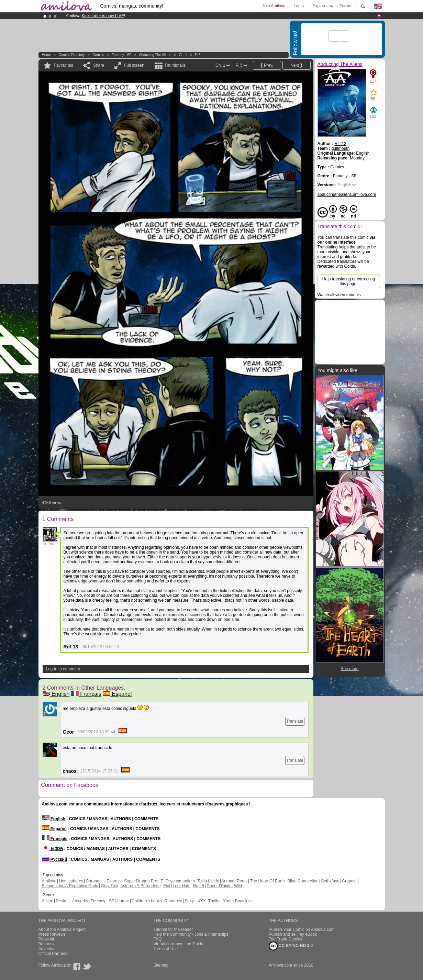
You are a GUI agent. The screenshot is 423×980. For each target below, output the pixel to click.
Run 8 (199, 886)
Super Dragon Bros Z (143, 881)
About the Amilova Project (62, 929)
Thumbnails (175, 65)
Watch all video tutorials (339, 295)
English (56, 694)
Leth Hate (181, 886)
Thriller (215, 901)
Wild (238, 886)
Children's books (147, 901)
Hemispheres (71, 881)
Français (86, 694)
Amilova (49, 881)
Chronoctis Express (104, 881)
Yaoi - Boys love (238, 901)
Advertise (47, 949)
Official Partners (53, 954)
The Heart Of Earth (267, 881)
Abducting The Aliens (155, 55)
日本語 (52, 849)
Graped (349, 881)
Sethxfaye (330, 881)
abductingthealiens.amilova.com (347, 194)
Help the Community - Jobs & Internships (191, 934)
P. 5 (198, 55)
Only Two (110, 886)
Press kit (46, 939)
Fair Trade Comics (286, 939)
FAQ (158, 939)
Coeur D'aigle (220, 886)
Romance (173, 901)
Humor (123, 901)
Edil (167, 886)
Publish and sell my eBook (293, 934)
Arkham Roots (234, 881)
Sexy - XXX (195, 901)
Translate (295, 721)
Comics (98, 55)
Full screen (134, 65)
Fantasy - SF (121, 55)
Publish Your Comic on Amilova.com (302, 929)
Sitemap (161, 965)
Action (48, 901)
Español (117, 694)
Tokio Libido (208, 881)
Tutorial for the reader (173, 929)
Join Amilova (274, 6)
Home (47, 55)
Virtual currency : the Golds (179, 944)
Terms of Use (166, 949)
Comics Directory (72, 55)
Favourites (64, 65)
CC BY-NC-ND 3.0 (291, 946)
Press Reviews (52, 934)
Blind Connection (303, 881)
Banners (46, 944)
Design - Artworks (72, 901)
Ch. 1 (183, 55)
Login (299, 6)
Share (99, 65)
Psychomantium (180, 881)
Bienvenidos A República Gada (70, 886)
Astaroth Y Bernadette (141, 886)
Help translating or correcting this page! (349, 281)
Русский (55, 859)
